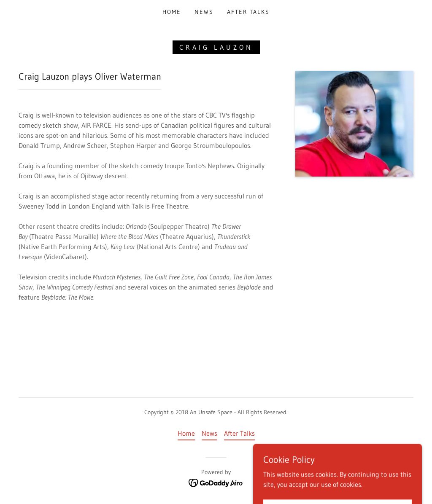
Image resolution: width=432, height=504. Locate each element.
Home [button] (186, 433)
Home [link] (172, 12)
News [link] (204, 12)
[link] (216, 483)
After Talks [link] (248, 12)
